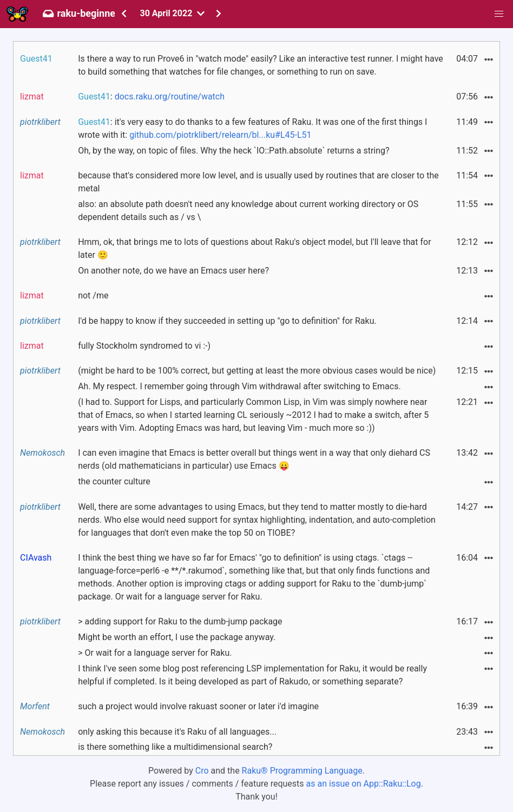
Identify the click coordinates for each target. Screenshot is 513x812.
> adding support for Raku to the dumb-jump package (180, 621)
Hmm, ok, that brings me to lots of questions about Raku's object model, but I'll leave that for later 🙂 (254, 248)
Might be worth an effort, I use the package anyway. (177, 637)
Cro (202, 771)
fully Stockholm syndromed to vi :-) (144, 346)
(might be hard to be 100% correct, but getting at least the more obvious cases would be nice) (257, 371)
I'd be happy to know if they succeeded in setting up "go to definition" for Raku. (227, 321)
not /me (93, 295)
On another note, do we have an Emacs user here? (173, 271)
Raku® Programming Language (302, 771)
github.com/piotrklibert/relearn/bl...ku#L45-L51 (220, 135)
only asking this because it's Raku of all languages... (177, 732)
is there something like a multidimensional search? (175, 747)
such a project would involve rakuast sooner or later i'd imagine (198, 706)
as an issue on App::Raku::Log (364, 784)
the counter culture (114, 481)
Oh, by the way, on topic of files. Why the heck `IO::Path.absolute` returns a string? (234, 151)
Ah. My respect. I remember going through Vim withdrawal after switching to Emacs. (239, 386)
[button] (499, 14)
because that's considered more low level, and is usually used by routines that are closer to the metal (258, 182)
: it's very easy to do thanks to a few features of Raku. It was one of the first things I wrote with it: (252, 128)
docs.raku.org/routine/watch (170, 96)
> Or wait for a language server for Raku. (155, 653)
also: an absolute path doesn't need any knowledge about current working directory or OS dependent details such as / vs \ (248, 211)
